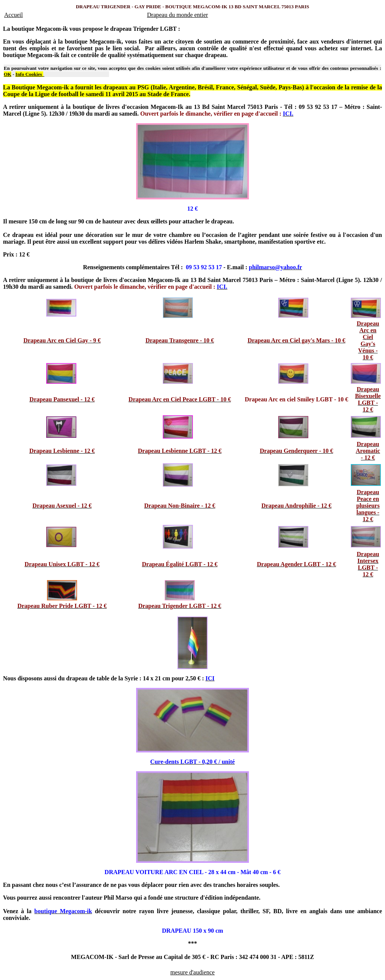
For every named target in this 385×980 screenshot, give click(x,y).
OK (8, 74)
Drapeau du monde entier (177, 15)
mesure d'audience (192, 972)
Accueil (14, 15)
